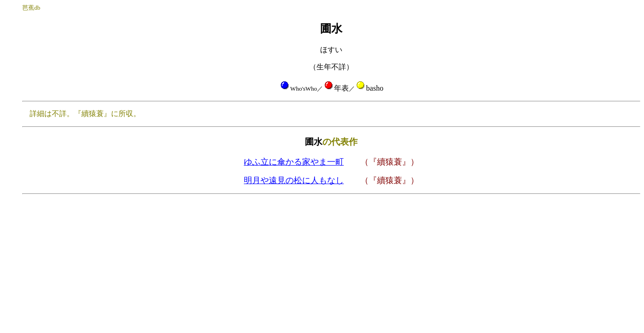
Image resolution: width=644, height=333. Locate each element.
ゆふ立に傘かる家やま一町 (294, 162)
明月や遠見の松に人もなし (294, 180)
